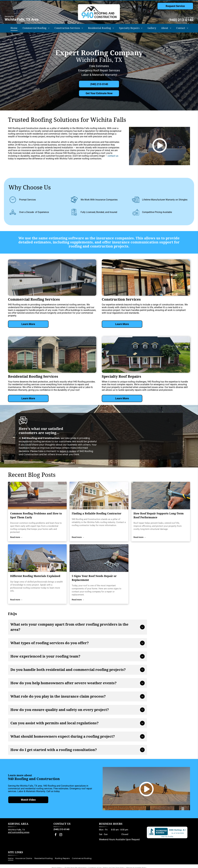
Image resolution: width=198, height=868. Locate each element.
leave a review (68, 451)
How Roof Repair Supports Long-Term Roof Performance (159, 515)
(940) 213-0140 (181, 20)
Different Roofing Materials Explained (35, 576)
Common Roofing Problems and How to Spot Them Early (36, 515)
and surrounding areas (19, 832)
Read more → (16, 537)
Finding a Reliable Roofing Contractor (97, 513)
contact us (113, 156)
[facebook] (56, 835)
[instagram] (61, 835)
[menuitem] (14, 28)
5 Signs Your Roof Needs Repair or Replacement (94, 578)
